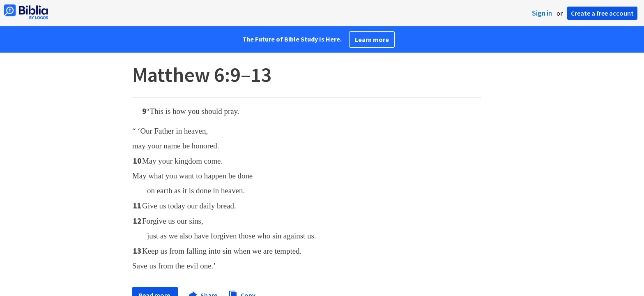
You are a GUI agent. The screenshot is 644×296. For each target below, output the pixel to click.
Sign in (542, 13)
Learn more (372, 39)
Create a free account (602, 13)
